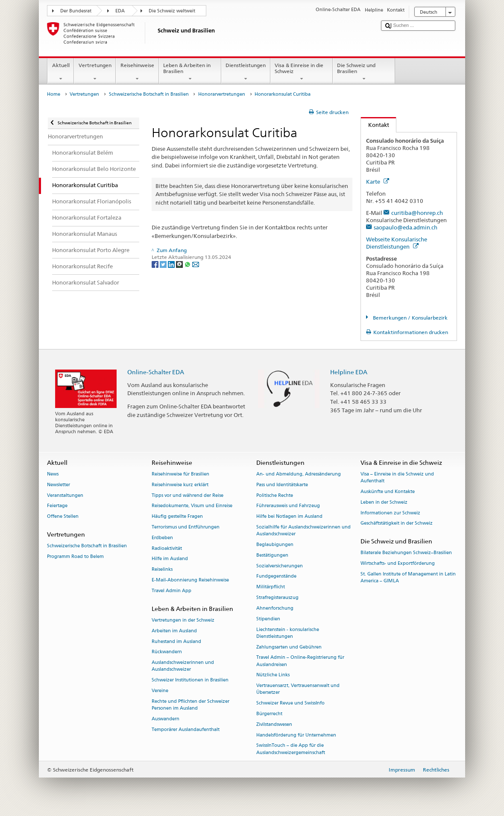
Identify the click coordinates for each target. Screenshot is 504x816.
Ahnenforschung (275, 608)
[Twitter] (164, 264)
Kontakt (375, 125)
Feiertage (57, 506)
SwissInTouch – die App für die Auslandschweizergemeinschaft (291, 749)
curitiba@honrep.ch (417, 213)
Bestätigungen (272, 555)
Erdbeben (162, 538)
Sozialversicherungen (280, 566)
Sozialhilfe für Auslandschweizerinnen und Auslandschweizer (303, 530)
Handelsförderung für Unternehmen (296, 735)
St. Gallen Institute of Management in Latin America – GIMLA (408, 577)
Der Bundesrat (76, 11)
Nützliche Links (273, 675)
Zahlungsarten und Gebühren (289, 647)
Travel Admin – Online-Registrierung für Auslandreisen (300, 661)
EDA (120, 11)
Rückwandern (167, 652)
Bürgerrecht (269, 714)
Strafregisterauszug (277, 598)
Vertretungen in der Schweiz (183, 620)
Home (54, 94)
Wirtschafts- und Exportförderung (398, 564)
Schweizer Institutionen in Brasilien (190, 680)
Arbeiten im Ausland (174, 631)
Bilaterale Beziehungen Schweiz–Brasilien (406, 553)
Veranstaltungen (65, 495)
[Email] (196, 264)
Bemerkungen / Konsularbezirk (410, 318)
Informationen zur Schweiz (390, 513)
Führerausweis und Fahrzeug (288, 506)
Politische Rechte (275, 495)
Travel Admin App (171, 591)
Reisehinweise (137, 72)
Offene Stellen (63, 517)
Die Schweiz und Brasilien (364, 72)
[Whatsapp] (188, 264)
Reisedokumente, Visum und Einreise (192, 506)
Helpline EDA (349, 372)
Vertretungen (95, 72)
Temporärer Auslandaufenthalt (186, 729)
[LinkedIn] (172, 264)
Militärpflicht (271, 587)
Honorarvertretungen (222, 94)
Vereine (160, 691)
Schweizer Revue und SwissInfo (290, 703)
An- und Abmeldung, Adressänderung (299, 474)
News (53, 474)
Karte (378, 182)
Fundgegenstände (276, 577)
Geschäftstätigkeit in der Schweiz (397, 524)
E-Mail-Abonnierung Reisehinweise (190, 580)
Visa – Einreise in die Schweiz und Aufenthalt (397, 477)
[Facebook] (156, 264)
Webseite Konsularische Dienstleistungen (397, 243)
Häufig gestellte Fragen (177, 517)
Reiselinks (162, 570)
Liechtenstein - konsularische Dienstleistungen (288, 633)
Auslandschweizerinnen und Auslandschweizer (183, 666)
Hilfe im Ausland (170, 559)
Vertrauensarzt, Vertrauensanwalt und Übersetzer (298, 689)
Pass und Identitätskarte (282, 485)
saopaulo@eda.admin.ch (406, 227)
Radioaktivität (167, 548)
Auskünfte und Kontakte (388, 492)
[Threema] (180, 264)
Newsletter (59, 485)
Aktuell (61, 72)
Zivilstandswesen (274, 724)
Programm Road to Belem (75, 556)
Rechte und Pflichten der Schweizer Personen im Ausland (190, 705)
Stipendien (268, 619)
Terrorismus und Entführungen (186, 527)
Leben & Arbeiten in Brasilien (190, 72)
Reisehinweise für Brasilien (180, 474)
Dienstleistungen (246, 72)
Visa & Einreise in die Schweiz (302, 72)
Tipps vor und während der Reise (188, 495)
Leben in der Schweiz (384, 502)
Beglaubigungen (275, 544)
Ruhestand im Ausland (176, 641)
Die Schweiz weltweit (172, 11)
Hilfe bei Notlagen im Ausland (289, 517)
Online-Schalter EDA (156, 372)
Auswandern (166, 719)
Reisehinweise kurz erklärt (180, 485)
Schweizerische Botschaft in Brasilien (149, 94)
